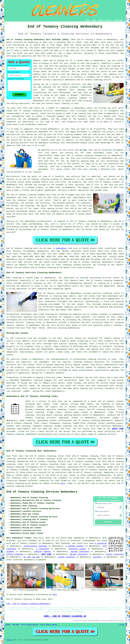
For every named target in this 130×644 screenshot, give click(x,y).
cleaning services (107, 434)
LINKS (94, 20)
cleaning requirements (18, 429)
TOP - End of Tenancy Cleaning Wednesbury (28, 604)
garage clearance (80, 552)
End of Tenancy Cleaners (49, 625)
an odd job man (32, 557)
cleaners (104, 314)
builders (97, 557)
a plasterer (101, 543)
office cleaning (15, 554)
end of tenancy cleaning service (94, 80)
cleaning (73, 344)
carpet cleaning (66, 557)
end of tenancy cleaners (31, 259)
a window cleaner (75, 546)
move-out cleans (19, 359)
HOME (87, 20)
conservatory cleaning (35, 546)
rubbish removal (42, 552)
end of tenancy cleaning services (79, 407)
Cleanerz (10, 640)
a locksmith (43, 549)
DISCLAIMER (118, 20)
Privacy (122, 625)
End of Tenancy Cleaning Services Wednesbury (42, 492)
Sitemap (8, 625)
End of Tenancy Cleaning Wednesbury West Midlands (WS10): (38, 40)
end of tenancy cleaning (62, 98)
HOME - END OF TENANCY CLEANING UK (65, 616)
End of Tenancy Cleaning (30, 625)
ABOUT (101, 20)
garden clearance (79, 554)
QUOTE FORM (118, 429)
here (63, 483)
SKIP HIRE (46, 554)
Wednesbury (62, 248)
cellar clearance (115, 554)
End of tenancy (14, 248)
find (14, 456)
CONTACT (109, 20)
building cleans (77, 549)
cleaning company (43, 380)
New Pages (16, 625)
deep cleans (87, 404)
